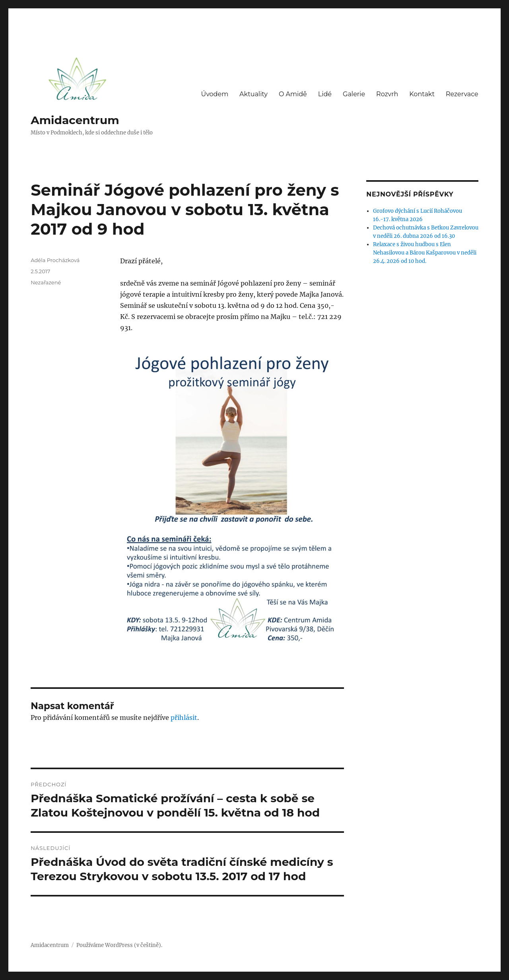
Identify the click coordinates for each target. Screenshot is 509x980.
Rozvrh (387, 94)
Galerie (354, 94)
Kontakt (422, 94)
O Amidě (293, 94)
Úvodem (215, 94)
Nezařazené (46, 282)
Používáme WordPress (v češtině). (119, 945)
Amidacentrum (75, 120)
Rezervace (462, 94)
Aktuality (254, 94)
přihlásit (184, 717)
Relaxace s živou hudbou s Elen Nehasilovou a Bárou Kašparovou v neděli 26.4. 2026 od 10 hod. (425, 253)
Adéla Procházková (55, 260)
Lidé (325, 94)
